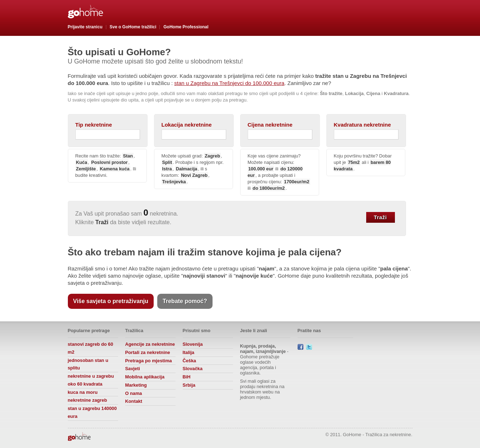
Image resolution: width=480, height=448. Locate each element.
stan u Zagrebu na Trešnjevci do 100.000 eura (229, 83)
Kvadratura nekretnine (362, 125)
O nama (134, 393)
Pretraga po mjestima (149, 361)
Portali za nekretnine (148, 352)
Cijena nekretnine (270, 125)
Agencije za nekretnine (150, 344)
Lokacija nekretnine (187, 125)
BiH (187, 377)
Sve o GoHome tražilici (133, 27)
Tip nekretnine (94, 125)
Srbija (189, 385)
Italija (189, 352)
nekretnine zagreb (88, 400)
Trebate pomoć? (185, 301)
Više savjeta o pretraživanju (111, 301)
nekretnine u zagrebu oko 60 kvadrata (91, 380)
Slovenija (193, 344)
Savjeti (133, 369)
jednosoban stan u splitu (88, 364)
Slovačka (193, 369)
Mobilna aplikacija (145, 377)
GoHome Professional (186, 27)
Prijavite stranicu (85, 27)
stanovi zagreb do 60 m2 (91, 348)
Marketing (136, 385)
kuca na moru (83, 392)
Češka (190, 361)
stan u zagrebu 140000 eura (92, 412)
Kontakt (134, 401)
